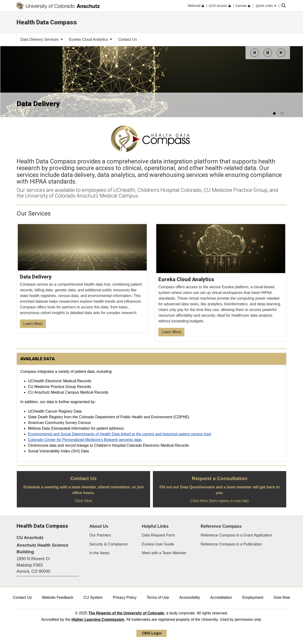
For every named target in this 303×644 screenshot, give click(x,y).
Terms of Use (158, 597)
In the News (99, 553)
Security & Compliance (109, 544)
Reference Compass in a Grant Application (236, 535)
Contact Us (22, 597)
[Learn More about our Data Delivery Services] (82, 278)
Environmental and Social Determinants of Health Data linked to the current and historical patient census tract (120, 434)
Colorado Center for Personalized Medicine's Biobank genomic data (85, 440)
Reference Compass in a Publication (231, 544)
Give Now (282, 597)
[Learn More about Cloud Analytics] (221, 282)
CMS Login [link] (152, 633)
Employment (253, 597)
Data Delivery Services (42, 39)
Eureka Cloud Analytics (91, 39)
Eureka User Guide (158, 544)
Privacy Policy (125, 597)
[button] (254, 53)
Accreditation (221, 597)
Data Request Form (158, 535)
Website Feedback (58, 597)
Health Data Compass (47, 22)
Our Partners (100, 535)
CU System (93, 597)
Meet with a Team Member (164, 553)
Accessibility (189, 597)
